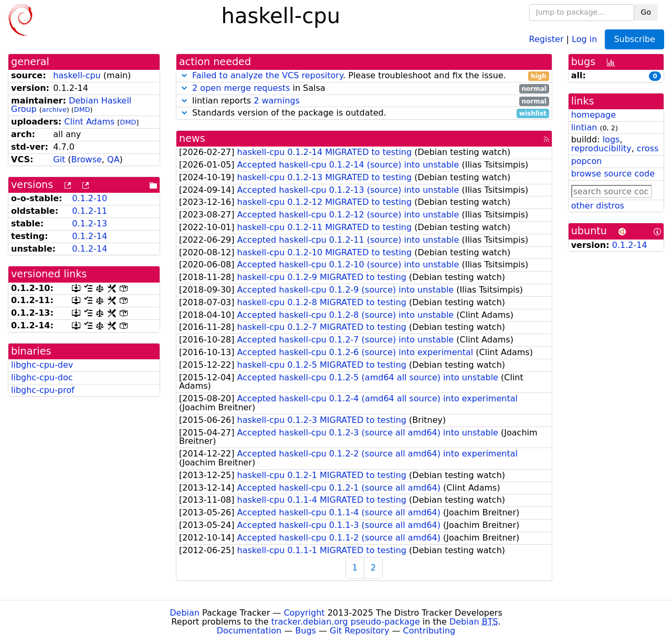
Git (59, 159)
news (192, 138)
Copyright (304, 613)
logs (611, 139)
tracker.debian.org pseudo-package (346, 622)
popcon (587, 161)
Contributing (429, 631)
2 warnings (277, 101)
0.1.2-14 (90, 236)
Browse (87, 159)
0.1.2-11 (90, 211)
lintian (584, 127)
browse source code (613, 174)
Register (547, 39)
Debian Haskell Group (71, 105)
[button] (184, 75)
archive (54, 110)
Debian (185, 613)
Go (646, 12)
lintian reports (364, 101)
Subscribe (634, 39)
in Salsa (364, 89)
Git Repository (359, 631)
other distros (598, 206)
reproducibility (601, 148)
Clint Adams (89, 122)
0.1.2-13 (90, 224)
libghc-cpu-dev (42, 365)
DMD (82, 110)
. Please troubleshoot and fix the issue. (364, 76)
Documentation (249, 631)
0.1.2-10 (90, 198)
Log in (584, 39)
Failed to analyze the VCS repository (267, 75)
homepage (594, 115)
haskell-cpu (77, 75)
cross (648, 148)
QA (113, 159)
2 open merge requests (241, 88)
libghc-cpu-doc (42, 377)
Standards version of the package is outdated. (364, 113)
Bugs (306, 631)
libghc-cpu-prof (43, 390)
